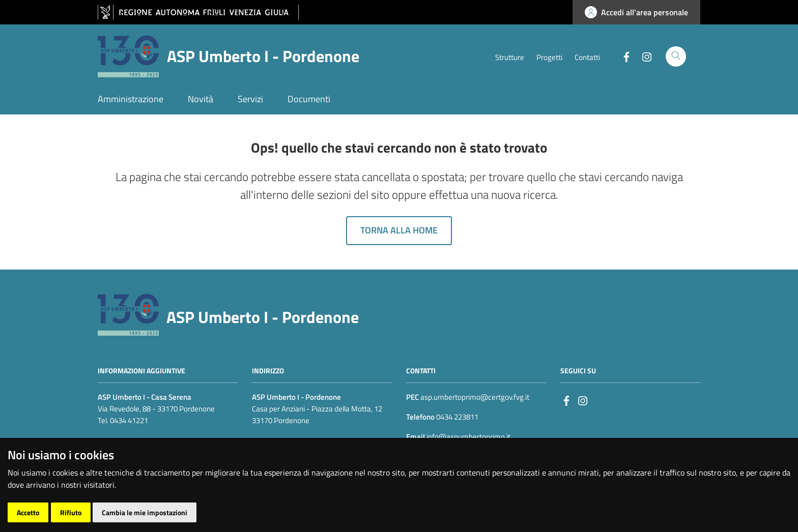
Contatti (587, 57)
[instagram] (583, 400)
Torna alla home (399, 230)
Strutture (510, 57)
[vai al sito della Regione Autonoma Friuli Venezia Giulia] (198, 12)
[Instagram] (643, 56)
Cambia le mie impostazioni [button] (145, 512)
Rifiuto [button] (71, 512)
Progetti (549, 57)
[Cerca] (676, 56)
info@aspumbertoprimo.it (468, 437)
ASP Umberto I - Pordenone (263, 317)
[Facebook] (622, 56)
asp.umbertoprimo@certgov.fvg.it (475, 397)
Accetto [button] (28, 512)
